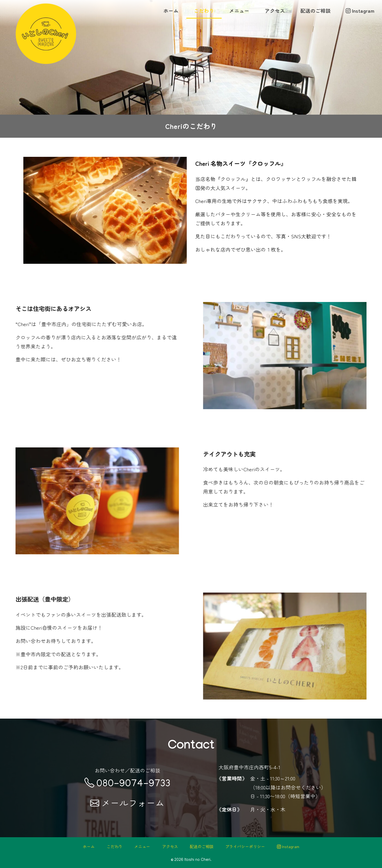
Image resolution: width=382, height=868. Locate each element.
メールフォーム (127, 803)
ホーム (171, 10)
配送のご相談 (315, 10)
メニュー (239, 10)
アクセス (275, 10)
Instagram (360, 10)
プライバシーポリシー (245, 846)
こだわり (204, 10)
